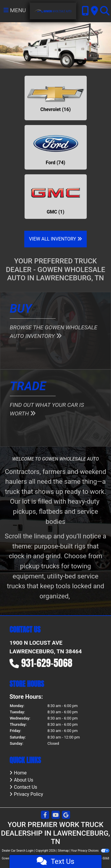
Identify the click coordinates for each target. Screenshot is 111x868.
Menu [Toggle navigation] (15, 10)
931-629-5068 (47, 663)
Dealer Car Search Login (18, 851)
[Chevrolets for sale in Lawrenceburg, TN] (56, 98)
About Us (24, 780)
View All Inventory (55, 239)
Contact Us (26, 787)
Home (20, 773)
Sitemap (63, 851)
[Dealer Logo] (53, 11)
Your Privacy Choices (90, 851)
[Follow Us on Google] (66, 815)
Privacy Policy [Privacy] (29, 794)
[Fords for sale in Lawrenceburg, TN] (56, 147)
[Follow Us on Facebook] (45, 815)
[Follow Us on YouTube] (56, 815)
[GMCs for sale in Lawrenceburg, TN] (56, 197)
